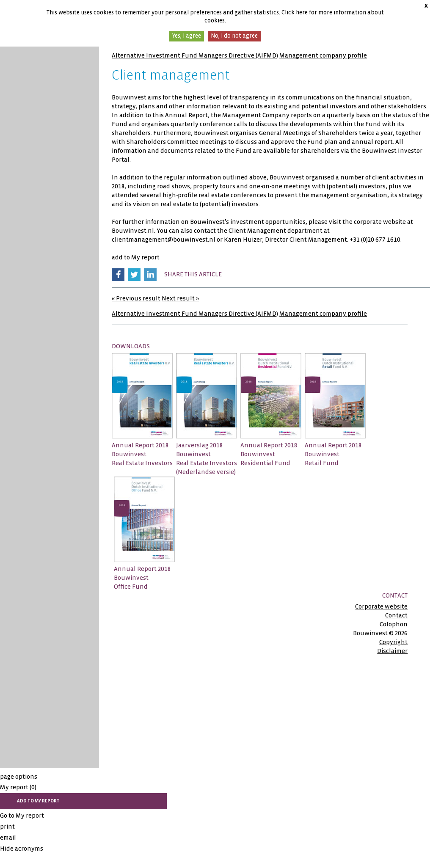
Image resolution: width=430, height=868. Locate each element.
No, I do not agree (234, 36)
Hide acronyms (22, 849)
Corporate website (381, 606)
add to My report (136, 257)
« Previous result (136, 298)
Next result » (180, 298)
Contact (396, 615)
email (8, 838)
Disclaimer (392, 651)
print (7, 827)
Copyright (393, 642)
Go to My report (22, 816)
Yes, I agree (187, 36)
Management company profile (323, 55)
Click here (295, 12)
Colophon (394, 624)
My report (18, 787)
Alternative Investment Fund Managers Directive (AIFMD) (195, 55)
